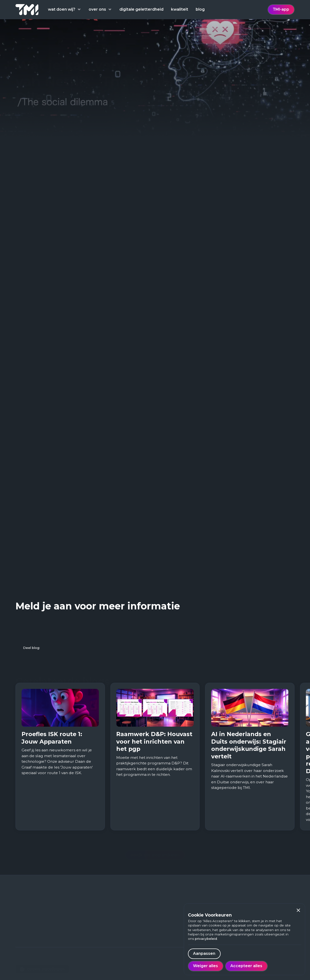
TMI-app (281, 9)
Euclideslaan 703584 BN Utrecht (32, 926)
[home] (27, 10)
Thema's (85, 917)
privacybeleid (206, 939)
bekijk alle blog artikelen (155, 846)
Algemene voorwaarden (97, 961)
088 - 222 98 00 (31, 937)
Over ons (85, 940)
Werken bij (87, 932)
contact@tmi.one (32, 944)
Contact (85, 947)
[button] (298, 910)
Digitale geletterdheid (98, 909)
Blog (81, 925)
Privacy (134, 961)
